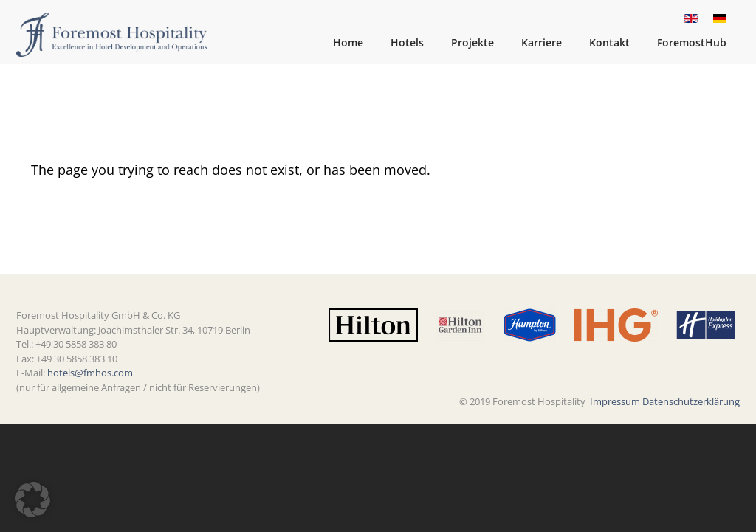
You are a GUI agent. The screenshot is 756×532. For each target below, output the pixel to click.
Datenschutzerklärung (691, 401)
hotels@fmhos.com (90, 373)
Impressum (615, 401)
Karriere (542, 42)
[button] (32, 500)
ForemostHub (692, 42)
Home (348, 42)
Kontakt (609, 42)
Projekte (472, 42)
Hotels (407, 42)
